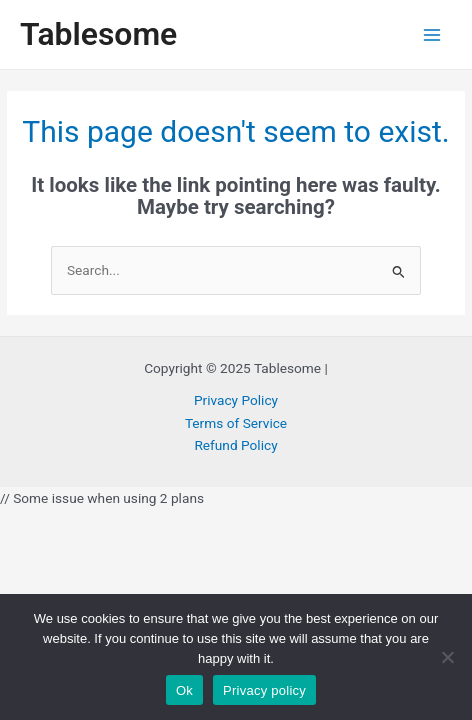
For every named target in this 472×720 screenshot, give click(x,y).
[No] (447, 657)
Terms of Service (236, 423)
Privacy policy (264, 690)
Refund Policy (235, 445)
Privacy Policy (236, 400)
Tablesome (98, 34)
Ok (184, 690)
